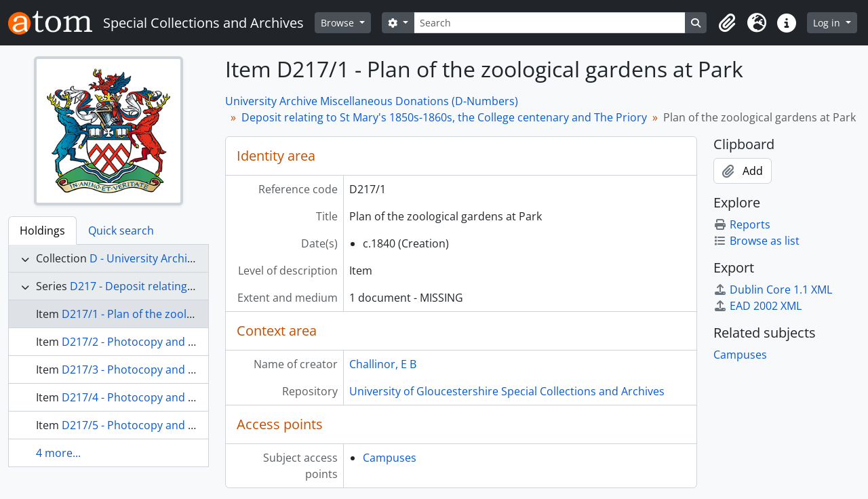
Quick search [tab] (121, 231)
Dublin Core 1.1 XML (773, 290)
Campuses (390, 458)
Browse (339, 23)
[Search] (550, 23)
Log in (828, 23)
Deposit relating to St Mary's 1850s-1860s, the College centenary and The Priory (444, 117)
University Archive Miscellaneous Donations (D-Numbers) (372, 101)
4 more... (58, 453)
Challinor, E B (383, 364)
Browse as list (756, 241)
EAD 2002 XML (757, 306)
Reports (742, 224)
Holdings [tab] (42, 231)
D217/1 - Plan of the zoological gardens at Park (181, 314)
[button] (727, 23)
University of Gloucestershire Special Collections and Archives (507, 391)
